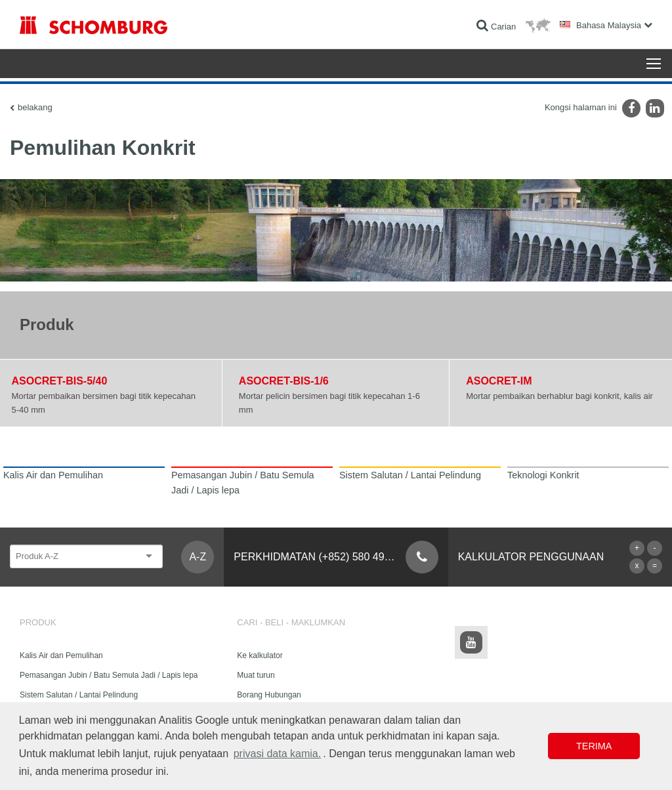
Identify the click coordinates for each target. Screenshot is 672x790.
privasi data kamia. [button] (277, 754)
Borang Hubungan (269, 695)
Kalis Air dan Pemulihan (61, 655)
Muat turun (256, 675)
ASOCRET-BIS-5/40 (60, 381)
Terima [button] (594, 746)
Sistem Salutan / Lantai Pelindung (79, 695)
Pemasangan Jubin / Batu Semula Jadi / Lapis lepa (109, 675)
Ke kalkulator (260, 655)
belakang (35, 107)
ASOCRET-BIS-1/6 (284, 381)
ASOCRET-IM (499, 381)
